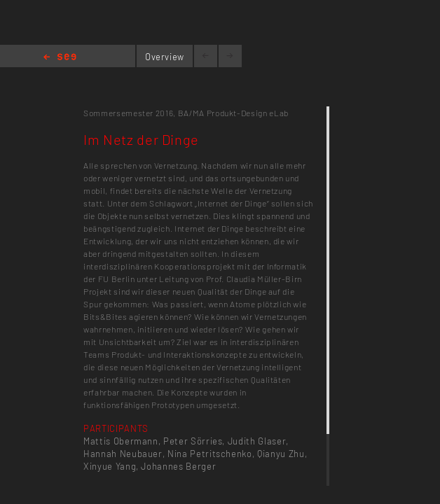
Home (60, 58)
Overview (165, 57)
